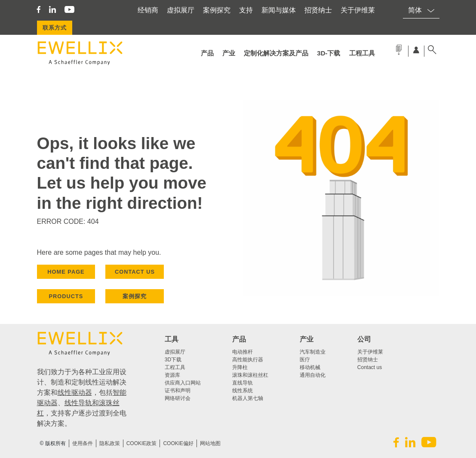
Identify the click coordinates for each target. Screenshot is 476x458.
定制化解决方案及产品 (276, 53)
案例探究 (217, 10)
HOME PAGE (66, 272)
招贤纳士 (318, 10)
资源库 (172, 375)
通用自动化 (313, 375)
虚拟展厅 (181, 10)
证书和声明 (178, 391)
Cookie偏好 (178, 443)
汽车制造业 (313, 352)
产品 (207, 53)
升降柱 (240, 367)
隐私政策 (110, 443)
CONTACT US (135, 272)
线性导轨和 (82, 403)
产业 (229, 53)
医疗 (305, 360)
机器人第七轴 (248, 398)
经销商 (148, 10)
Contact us (370, 367)
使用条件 (83, 443)
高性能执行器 (248, 360)
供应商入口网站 (183, 383)
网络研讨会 (178, 398)
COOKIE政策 (142, 443)
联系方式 (55, 28)
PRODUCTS (66, 296)
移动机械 (310, 367)
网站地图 (210, 443)
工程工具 (362, 53)
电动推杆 (243, 352)
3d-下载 (329, 53)
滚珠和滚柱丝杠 (250, 375)
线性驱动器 (75, 392)
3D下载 (173, 360)
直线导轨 (243, 383)
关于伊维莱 (358, 10)
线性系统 (243, 391)
